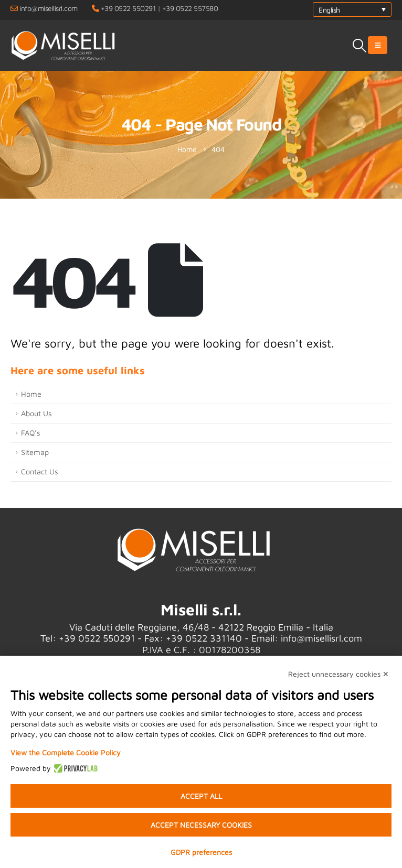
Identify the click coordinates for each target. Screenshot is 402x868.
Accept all (201, 796)
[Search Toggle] (360, 46)
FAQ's (31, 433)
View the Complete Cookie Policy (66, 752)
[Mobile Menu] (378, 45)
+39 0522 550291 (128, 8)
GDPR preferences (201, 852)
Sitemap (35, 452)
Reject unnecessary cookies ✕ (338, 674)
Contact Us (40, 471)
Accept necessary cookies (201, 825)
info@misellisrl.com (49, 8)
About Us (36, 413)
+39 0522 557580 (190, 8)
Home (31, 394)
